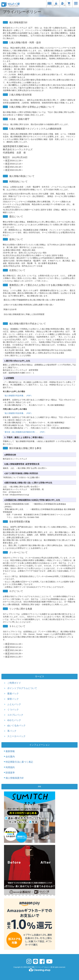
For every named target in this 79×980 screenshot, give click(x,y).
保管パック (13, 699)
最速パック (13, 693)
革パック (12, 731)
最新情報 (10, 751)
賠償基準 (10, 773)
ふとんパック (14, 704)
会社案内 (10, 757)
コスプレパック (15, 715)
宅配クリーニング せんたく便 (42, 967)
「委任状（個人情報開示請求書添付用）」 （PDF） (24, 432)
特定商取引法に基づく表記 (19, 762)
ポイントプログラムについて (22, 688)
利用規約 (10, 767)
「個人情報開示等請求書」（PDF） (18, 396)
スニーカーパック (16, 736)
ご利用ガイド (14, 683)
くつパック (13, 710)
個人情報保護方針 (15, 778)
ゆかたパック (14, 720)
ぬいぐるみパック (16, 725)
